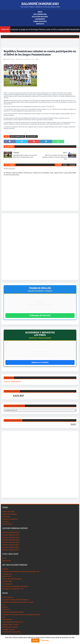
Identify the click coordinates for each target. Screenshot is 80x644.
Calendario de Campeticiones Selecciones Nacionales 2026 (21, 572)
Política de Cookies (8, 512)
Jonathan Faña (7, 581)
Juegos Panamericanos (17, 136)
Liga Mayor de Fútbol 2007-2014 (13, 589)
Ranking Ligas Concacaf (10, 627)
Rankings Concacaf (8, 629)
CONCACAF (6, 610)
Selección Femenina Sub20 (11, 542)
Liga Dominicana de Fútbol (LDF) (13, 622)
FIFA (4, 617)
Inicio (40, 12)
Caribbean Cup (7, 574)
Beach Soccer (7, 561)
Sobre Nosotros (40, 21)
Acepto (35, 640)
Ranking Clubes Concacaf (10, 624)
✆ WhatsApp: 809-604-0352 (40, 315)
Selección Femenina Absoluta (12, 632)
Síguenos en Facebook (40, 362)
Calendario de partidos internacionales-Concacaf (18, 602)
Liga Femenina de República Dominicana (15, 586)
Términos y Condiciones (10, 519)
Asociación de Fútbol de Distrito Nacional (15, 600)
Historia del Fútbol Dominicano (12, 579)
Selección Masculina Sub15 (11, 537)
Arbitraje (5, 569)
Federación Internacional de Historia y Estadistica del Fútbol (21, 615)
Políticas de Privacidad (9, 514)
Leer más (45, 641)
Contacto (40, 24)
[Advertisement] (11, 247)
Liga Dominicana (40, 14)
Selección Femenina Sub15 (11, 547)
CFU (4, 605)
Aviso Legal (6, 517)
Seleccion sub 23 (32, 136)
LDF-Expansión (7, 584)
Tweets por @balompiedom (12, 382)
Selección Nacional (40, 17)
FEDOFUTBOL (7, 576)
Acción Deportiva (8, 597)
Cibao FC (5, 607)
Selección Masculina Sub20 (11, 532)
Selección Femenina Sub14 (11, 550)
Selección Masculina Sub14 (11, 540)
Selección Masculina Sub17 (11, 535)
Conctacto (6, 521)
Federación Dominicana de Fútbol (13, 612)
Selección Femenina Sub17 (11, 545)
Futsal (4, 558)
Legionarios (40, 19)
